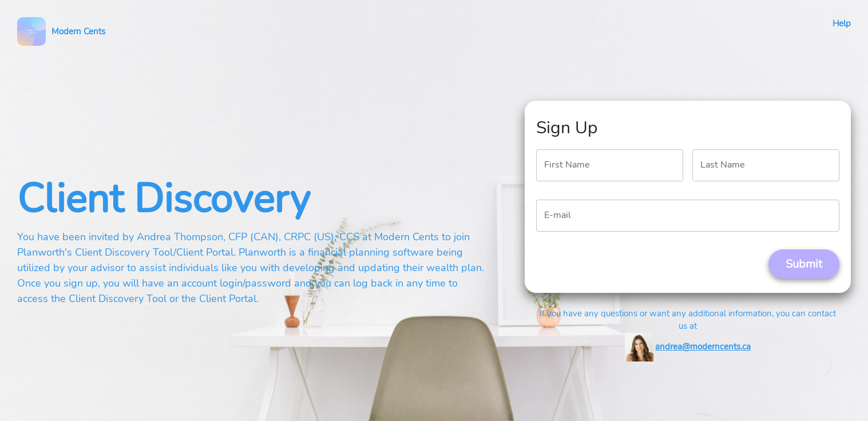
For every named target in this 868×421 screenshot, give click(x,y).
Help (842, 23)
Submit (804, 264)
